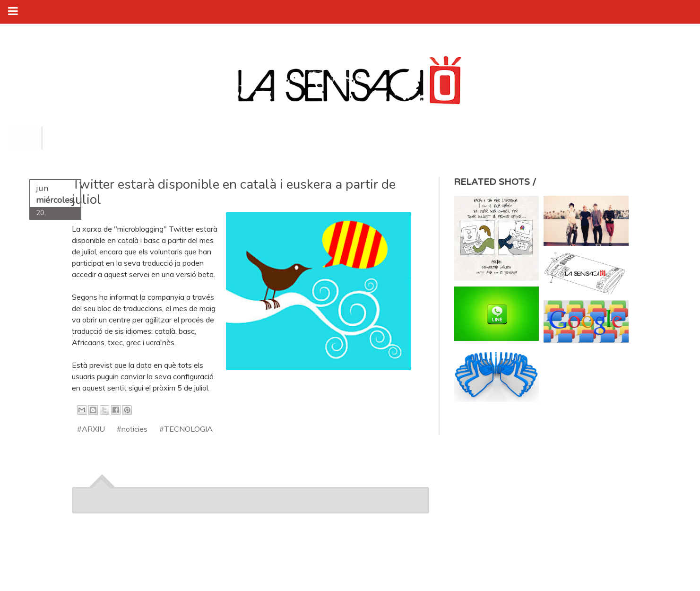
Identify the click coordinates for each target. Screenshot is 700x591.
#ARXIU (91, 429)
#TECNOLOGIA (186, 429)
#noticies (132, 429)
